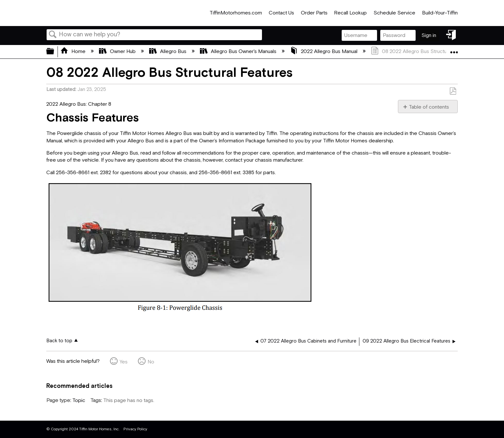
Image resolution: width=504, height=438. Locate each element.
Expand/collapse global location (454, 50)
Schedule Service (394, 13)
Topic (79, 401)
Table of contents (429, 107)
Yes (124, 362)
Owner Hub (118, 52)
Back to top (59, 341)
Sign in (429, 36)
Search (53, 35)
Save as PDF (453, 91)
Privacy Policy (135, 429)
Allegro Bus (168, 52)
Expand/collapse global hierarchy (54, 52)
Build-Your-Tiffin (440, 13)
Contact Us (281, 13)
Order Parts (314, 13)
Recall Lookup (350, 13)
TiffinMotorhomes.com (236, 13)
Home (74, 52)
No (151, 362)
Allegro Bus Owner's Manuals (239, 52)
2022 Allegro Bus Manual (324, 52)
